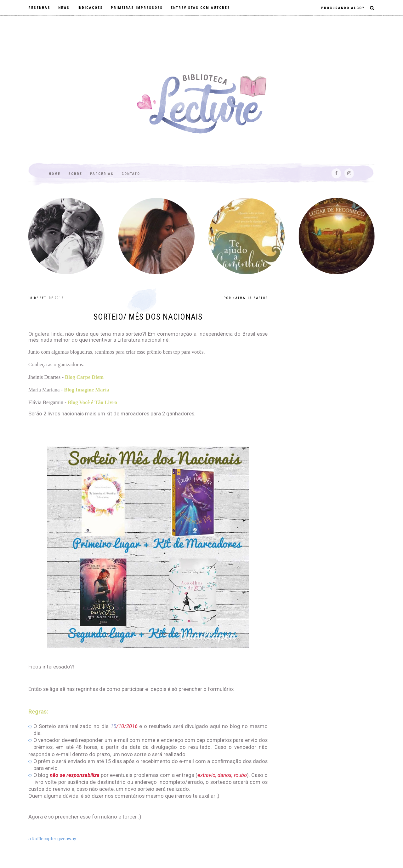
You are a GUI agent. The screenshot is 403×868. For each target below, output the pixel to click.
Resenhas (39, 8)
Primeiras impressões (137, 8)
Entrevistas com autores (200, 8)
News (64, 8)
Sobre (75, 174)
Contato (131, 174)
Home (55, 174)
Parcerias (102, 174)
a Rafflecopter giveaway (52, 839)
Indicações (90, 8)
